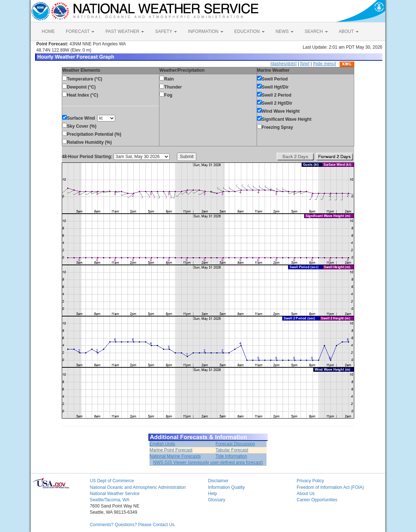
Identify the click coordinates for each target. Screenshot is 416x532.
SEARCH (316, 31)
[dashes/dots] (283, 64)
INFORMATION (205, 31)
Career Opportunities (317, 500)
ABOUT (349, 31)
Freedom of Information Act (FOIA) (330, 487)
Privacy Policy (310, 481)
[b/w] (305, 64)
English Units (162, 444)
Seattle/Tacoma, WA (110, 500)
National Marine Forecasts (175, 456)
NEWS (285, 31)
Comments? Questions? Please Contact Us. (133, 525)
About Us (305, 494)
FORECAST (80, 31)
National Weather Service (115, 494)
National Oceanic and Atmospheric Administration (138, 487)
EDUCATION (249, 31)
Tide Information (231, 456)
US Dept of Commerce (112, 481)
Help (213, 494)
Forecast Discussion (235, 444)
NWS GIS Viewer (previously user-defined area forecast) (208, 462)
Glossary (217, 500)
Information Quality (226, 487)
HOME (48, 31)
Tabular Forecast (232, 450)
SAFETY (166, 31)
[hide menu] (324, 64)
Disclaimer (218, 481)
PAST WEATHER (125, 31)
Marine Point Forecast (171, 450)
